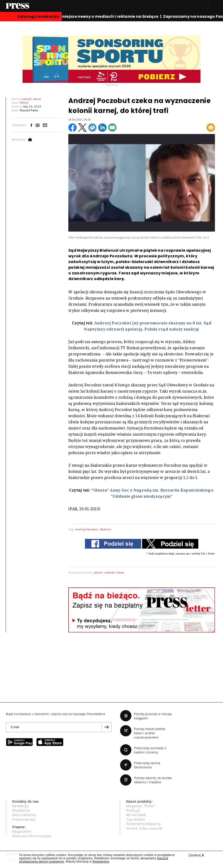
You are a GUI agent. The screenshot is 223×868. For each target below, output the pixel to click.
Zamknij (196, 855)
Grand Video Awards (144, 828)
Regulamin (22, 832)
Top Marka (135, 819)
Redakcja (21, 806)
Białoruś (106, 529)
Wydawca (21, 810)
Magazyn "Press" (141, 806)
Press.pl (133, 810)
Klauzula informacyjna (32, 836)
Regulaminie (101, 862)
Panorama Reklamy (144, 824)
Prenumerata (24, 819)
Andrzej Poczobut (87, 529)
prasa (98, 573)
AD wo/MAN (136, 815)
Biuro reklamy (24, 815)
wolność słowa (114, 573)
